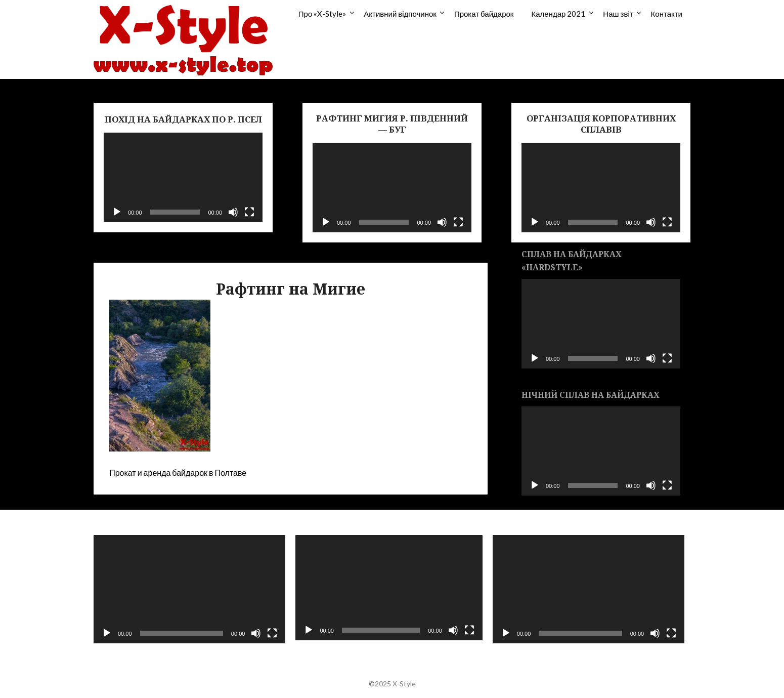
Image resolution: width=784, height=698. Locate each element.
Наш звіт (618, 14)
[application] (183, 177)
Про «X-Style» (322, 14)
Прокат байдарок (484, 14)
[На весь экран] (249, 212)
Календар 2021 (558, 14)
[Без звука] (233, 212)
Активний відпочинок (400, 14)
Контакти (667, 14)
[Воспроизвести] (117, 212)
